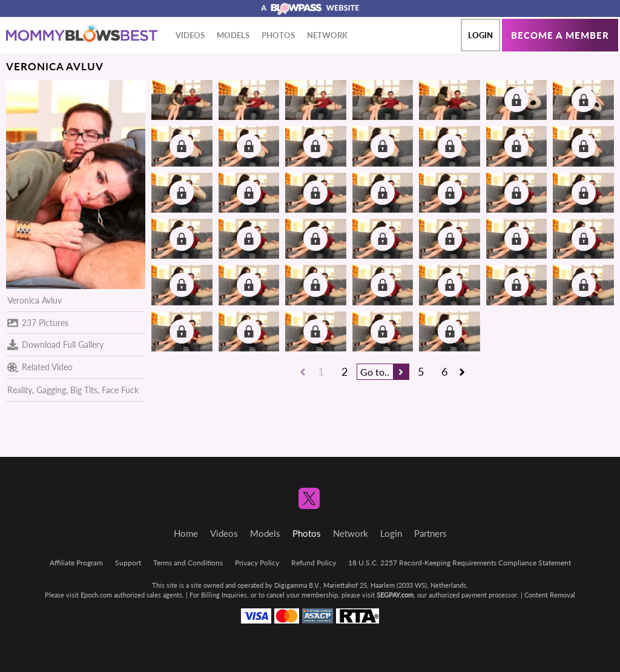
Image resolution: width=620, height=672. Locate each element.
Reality (20, 390)
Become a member (560, 35)
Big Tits (84, 390)
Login (480, 35)
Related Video (40, 367)
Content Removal (550, 595)
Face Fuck (120, 390)
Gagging (51, 390)
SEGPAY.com (395, 595)
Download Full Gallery (55, 345)
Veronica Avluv (35, 300)
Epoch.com (96, 595)
